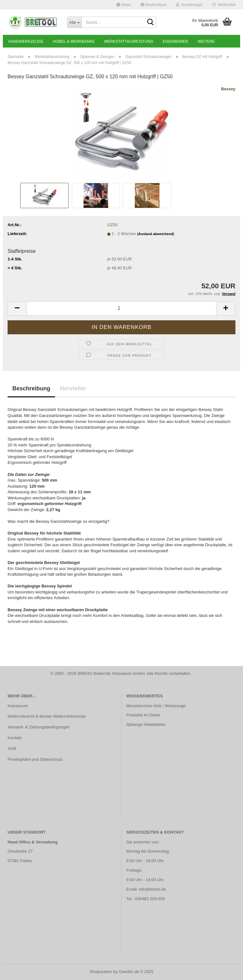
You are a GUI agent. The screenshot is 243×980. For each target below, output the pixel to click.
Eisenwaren (175, 42)
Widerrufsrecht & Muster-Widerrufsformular (47, 716)
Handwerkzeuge (26, 42)
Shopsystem (101, 972)
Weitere (206, 42)
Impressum (18, 706)
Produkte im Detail (143, 715)
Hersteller (73, 388)
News (124, 5)
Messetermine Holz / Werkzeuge (156, 706)
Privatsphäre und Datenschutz (35, 759)
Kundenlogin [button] (189, 5)
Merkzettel (224, 5)
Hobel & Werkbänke (74, 42)
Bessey (228, 89)
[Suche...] (74, 22)
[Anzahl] (121, 308)
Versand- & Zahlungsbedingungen (39, 727)
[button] (153, 5)
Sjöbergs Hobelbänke (146, 724)
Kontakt (15, 738)
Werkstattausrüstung (129, 42)
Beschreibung (31, 388)
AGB (12, 749)
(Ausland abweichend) (156, 234)
